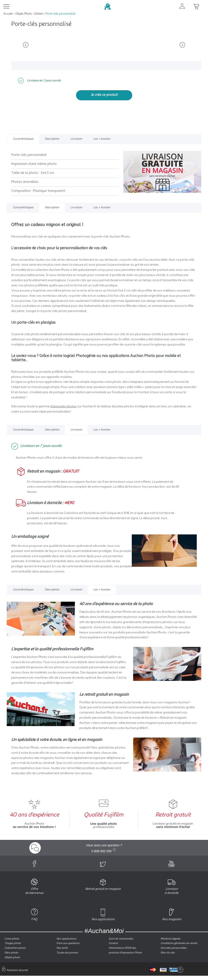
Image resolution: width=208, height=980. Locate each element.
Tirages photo (13, 943)
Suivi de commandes (121, 939)
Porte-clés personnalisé (60, 14)
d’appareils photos (64, 406)
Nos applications (66, 939)
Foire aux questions (68, 943)
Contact (113, 943)
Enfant (39, 14)
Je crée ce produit (104, 95)
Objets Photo (24, 14)
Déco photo (11, 953)
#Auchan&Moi (104, 931)
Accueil (8, 14)
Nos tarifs (62, 948)
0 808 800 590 (102, 851)
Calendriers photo (15, 948)
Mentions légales (170, 939)
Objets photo (12, 958)
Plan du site (168, 953)
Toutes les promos (67, 953)
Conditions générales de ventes (179, 943)
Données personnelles (173, 948)
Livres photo (12, 939)
